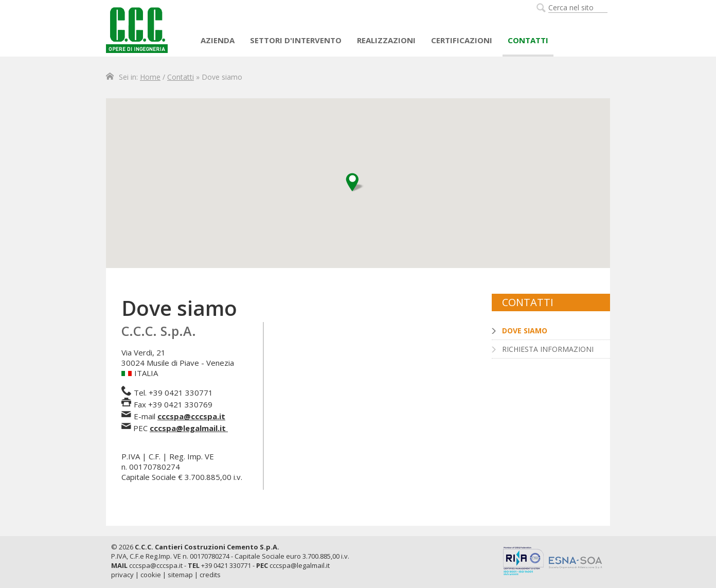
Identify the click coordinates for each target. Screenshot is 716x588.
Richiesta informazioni (548, 349)
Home (150, 77)
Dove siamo (525, 331)
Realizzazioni (386, 40)
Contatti (528, 40)
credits (210, 575)
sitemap (180, 575)
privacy (122, 575)
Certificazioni (462, 40)
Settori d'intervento (296, 40)
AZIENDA (218, 40)
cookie (151, 575)
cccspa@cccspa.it (191, 416)
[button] (355, 182)
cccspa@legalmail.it (188, 428)
